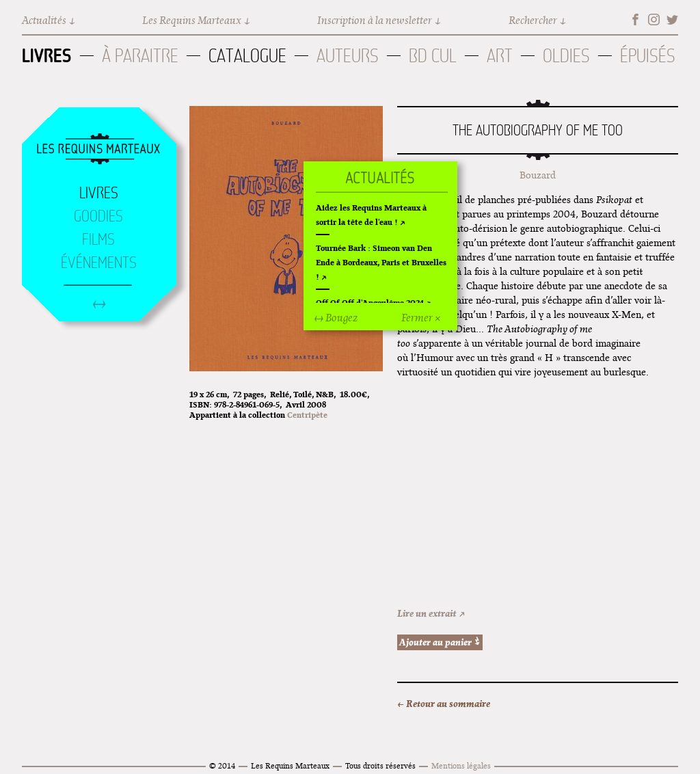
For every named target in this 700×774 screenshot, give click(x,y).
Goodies (98, 216)
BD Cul (433, 56)
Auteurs (348, 56)
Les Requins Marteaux (192, 20)
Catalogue (247, 56)
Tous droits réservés (380, 765)
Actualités (44, 20)
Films (98, 239)
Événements (99, 263)
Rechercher (533, 20)
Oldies (566, 56)
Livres (47, 55)
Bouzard (538, 175)
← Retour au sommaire (444, 704)
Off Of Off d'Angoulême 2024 (370, 303)
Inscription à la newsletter (375, 20)
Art (500, 56)
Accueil (98, 150)
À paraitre (140, 56)
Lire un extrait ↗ (431, 613)
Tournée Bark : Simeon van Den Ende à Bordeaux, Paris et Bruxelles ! (381, 262)
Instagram (654, 19)
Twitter (672, 19)
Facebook (635, 19)
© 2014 (222, 765)
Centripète (307, 415)
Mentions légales (461, 765)
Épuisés (648, 56)
